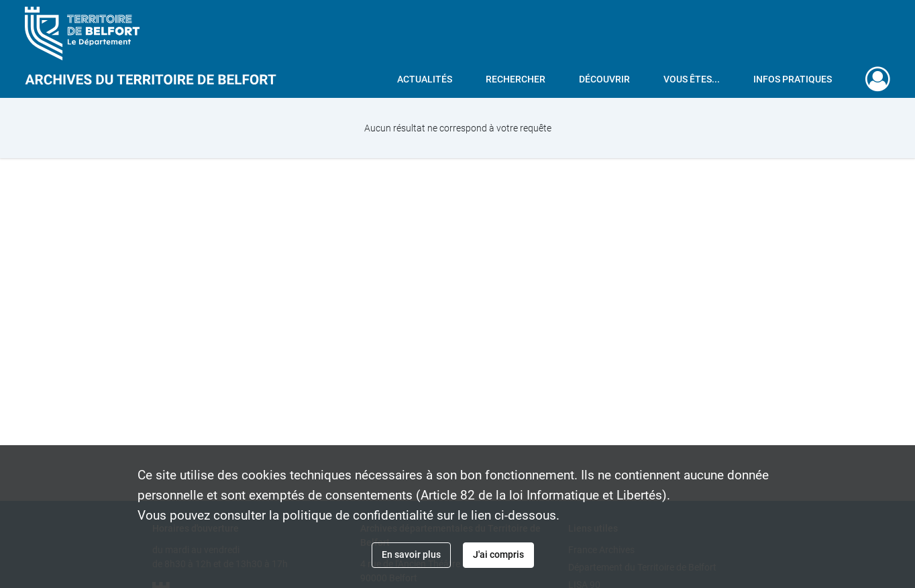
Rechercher (516, 79)
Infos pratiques (793, 79)
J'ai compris (498, 554)
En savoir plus (411, 554)
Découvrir (604, 79)
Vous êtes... (692, 79)
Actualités (425, 79)
